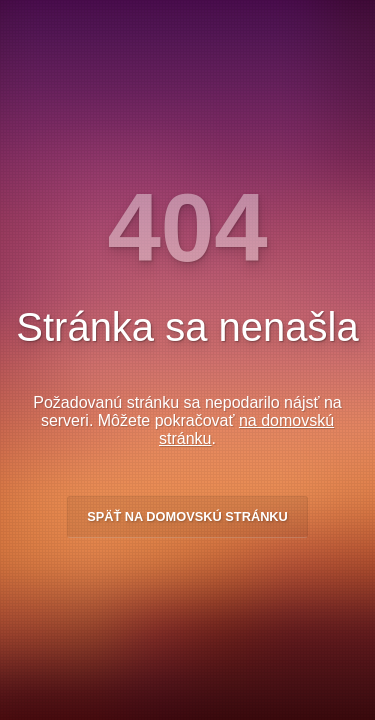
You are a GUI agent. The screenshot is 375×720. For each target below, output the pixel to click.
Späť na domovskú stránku (187, 516)
